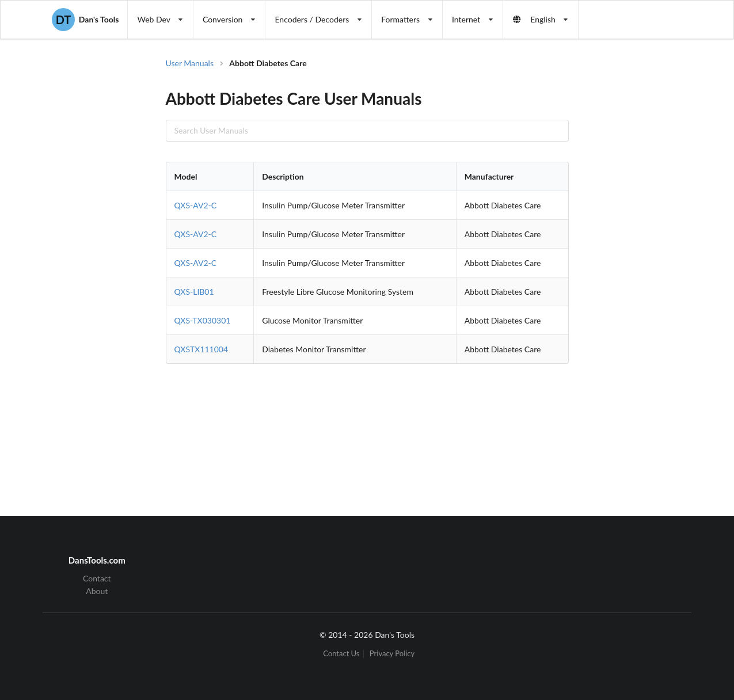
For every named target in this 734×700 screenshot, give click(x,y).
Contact (97, 579)
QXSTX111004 (201, 349)
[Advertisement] (634, 242)
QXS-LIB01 (194, 292)
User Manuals (190, 63)
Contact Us (341, 654)
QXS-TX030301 (203, 320)
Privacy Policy (392, 654)
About (97, 591)
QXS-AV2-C (196, 205)
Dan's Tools (85, 20)
